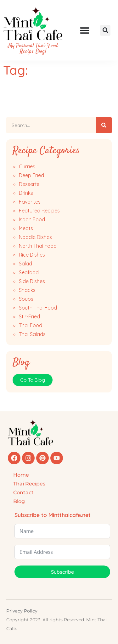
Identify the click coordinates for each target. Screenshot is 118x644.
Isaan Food (32, 219)
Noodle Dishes (35, 237)
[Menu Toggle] (85, 30)
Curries (27, 166)
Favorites (30, 202)
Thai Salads (32, 334)
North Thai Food (38, 246)
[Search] (104, 125)
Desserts (29, 184)
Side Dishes (32, 281)
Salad (25, 264)
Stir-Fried (29, 316)
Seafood (29, 272)
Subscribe (62, 572)
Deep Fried (31, 175)
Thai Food (31, 325)
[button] (105, 30)
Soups (26, 299)
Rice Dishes (32, 255)
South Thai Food (38, 308)
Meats (26, 228)
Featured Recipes (39, 211)
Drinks (26, 193)
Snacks (27, 290)
